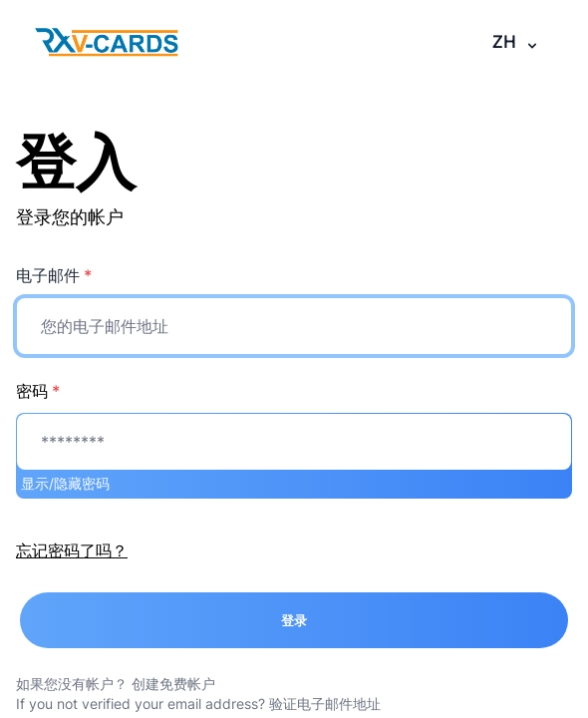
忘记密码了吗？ (72, 550)
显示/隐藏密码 (65, 483)
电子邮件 (54, 275)
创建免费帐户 (173, 684)
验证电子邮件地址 (325, 704)
